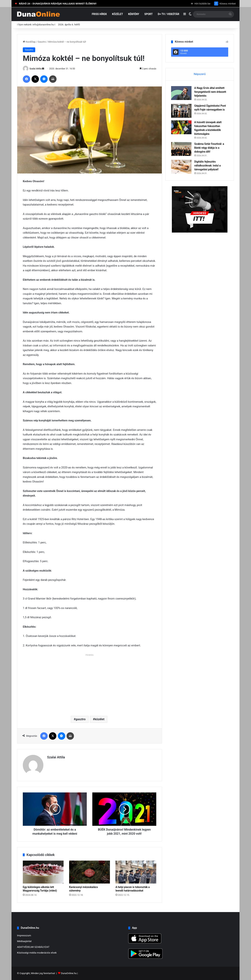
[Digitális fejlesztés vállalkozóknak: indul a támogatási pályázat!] (181, 167)
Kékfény (134, 14)
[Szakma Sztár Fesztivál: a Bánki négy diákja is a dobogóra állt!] (181, 149)
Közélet (117, 14)
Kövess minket (225, 4)
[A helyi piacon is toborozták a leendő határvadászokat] (136, 872)
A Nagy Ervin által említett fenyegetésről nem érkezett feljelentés (210, 92)
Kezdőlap (29, 42)
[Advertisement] (90, 683)
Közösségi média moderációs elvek (37, 953)
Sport (149, 14)
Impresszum (24, 935)
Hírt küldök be (201, 4)
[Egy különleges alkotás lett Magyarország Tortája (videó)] (43, 872)
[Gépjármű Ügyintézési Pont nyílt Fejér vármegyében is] (181, 111)
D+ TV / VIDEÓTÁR (169, 14)
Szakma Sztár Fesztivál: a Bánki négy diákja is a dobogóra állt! (209, 148)
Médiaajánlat (24, 941)
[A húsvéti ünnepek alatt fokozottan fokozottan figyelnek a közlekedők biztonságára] (181, 127)
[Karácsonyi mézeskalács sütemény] (90, 872)
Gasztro (42, 42)
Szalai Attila (35, 69)
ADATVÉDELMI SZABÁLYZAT (33, 947)
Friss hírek (99, 14)
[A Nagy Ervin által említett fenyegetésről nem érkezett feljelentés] (181, 93)
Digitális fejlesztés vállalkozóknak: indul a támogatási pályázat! (207, 166)
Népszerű (200, 74)
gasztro (80, 719)
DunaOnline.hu (69, 973)
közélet (100, 719)
